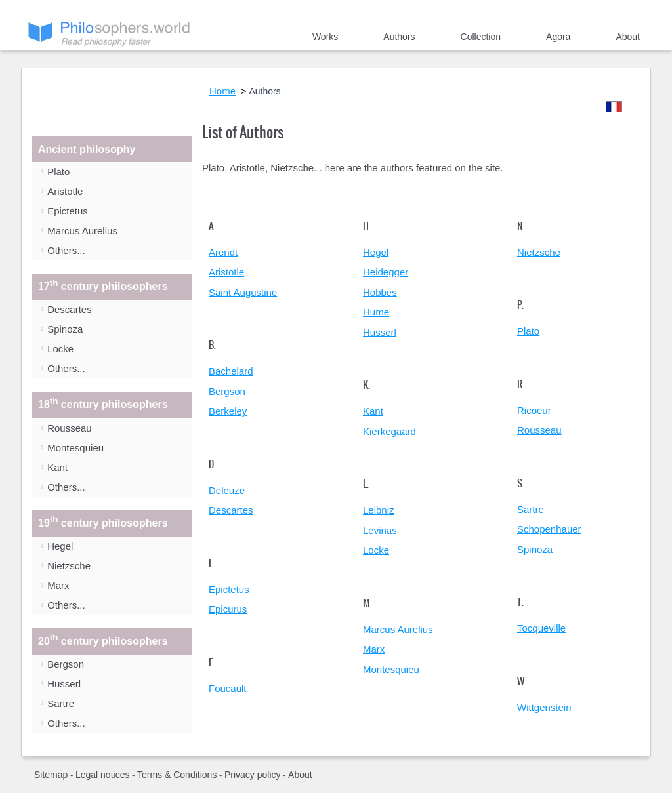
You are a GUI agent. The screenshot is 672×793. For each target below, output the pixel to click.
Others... (66, 250)
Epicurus (228, 609)
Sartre (61, 703)
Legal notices (103, 775)
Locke (60, 349)
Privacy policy (253, 775)
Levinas (380, 530)
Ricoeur (534, 410)
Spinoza (65, 329)
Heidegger (386, 272)
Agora (558, 37)
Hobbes (380, 292)
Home (261, 39)
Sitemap (51, 775)
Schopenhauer (549, 529)
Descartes (70, 309)
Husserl (64, 684)
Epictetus (68, 211)
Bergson (66, 664)
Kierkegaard (389, 431)
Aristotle (65, 191)
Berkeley (228, 411)
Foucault (228, 688)
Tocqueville (541, 628)
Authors (399, 37)
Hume (376, 312)
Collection (481, 37)
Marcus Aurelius (82, 231)
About (628, 37)
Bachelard (231, 371)
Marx (58, 585)
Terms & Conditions (177, 775)
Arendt (223, 252)
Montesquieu (75, 448)
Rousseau (70, 428)
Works (325, 37)
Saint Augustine (243, 292)
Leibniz (379, 510)
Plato (58, 172)
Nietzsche (69, 566)
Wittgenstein (544, 707)
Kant (57, 467)
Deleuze (227, 490)
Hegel (60, 546)
